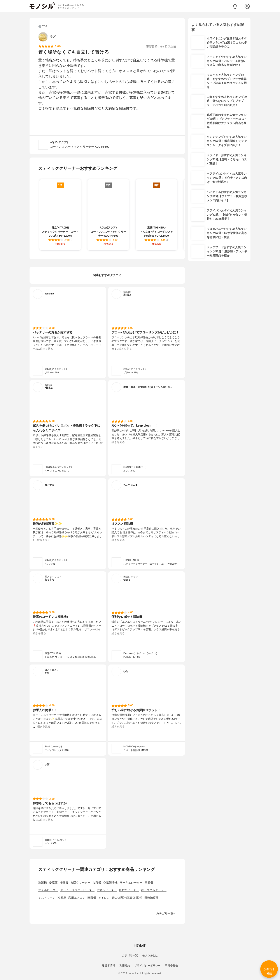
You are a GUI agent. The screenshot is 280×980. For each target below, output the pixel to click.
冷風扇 (62, 898)
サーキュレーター (131, 883)
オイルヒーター (48, 890)
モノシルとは (150, 955)
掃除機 (64, 883)
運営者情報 (108, 966)
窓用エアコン (77, 898)
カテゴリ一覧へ (166, 914)
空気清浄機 (110, 883)
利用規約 (125, 966)
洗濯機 (43, 883)
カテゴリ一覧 (130, 955)
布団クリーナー (80, 883)
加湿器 (97, 883)
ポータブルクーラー (154, 890)
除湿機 (92, 898)
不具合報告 (171, 966)
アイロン (104, 898)
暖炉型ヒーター (129, 890)
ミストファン (47, 898)
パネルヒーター (107, 890)
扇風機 (149, 883)
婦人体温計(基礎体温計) (127, 898)
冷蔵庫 (53, 883)
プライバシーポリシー (147, 966)
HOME (140, 946)
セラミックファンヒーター (77, 890)
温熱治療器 (151, 898)
